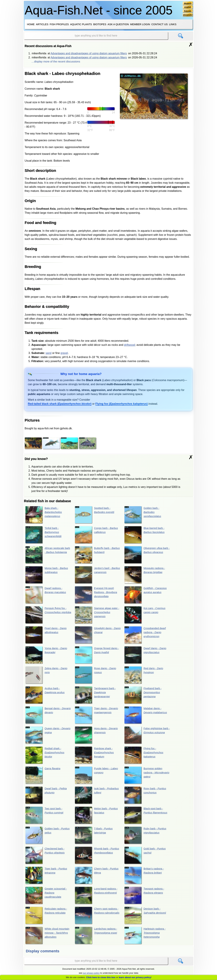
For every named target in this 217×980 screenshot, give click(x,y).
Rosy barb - (146, 797)
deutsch (187, 3)
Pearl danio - (47, 636)
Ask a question (118, 24)
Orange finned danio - (98, 656)
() (60, 404)
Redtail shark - (45, 757)
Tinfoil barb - (44, 535)
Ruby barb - (146, 838)
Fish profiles (59, 24)
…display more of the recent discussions (56, 62)
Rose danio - (96, 676)
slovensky (187, 15)
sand (49, 353)
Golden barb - (143, 515)
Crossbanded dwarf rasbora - (146, 636)
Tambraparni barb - (96, 697)
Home (31, 24)
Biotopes (100, 24)
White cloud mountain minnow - (48, 939)
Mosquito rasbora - (145, 575)
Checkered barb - (46, 858)
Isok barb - (98, 797)
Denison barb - (146, 919)
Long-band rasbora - (97, 898)
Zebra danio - (47, 676)
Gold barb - (146, 858)
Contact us (159, 24)
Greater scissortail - (47, 898)
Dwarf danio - (146, 656)
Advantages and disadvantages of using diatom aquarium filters (89, 53)
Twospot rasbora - (145, 898)
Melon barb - (97, 818)
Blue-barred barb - (145, 535)
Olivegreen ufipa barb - (147, 555)
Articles (42, 24)
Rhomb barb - (98, 858)
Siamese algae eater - (97, 616)
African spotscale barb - (45, 555)
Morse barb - (47, 575)
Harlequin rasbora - (146, 939)
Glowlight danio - (95, 636)
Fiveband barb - (144, 697)
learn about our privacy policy (135, 977)
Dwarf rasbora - (46, 596)
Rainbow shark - (95, 757)
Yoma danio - (47, 656)
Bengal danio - (45, 717)
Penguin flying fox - (47, 616)
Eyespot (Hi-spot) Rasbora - (97, 596)
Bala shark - (44, 515)
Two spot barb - (45, 818)
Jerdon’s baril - (96, 575)
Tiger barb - (47, 878)
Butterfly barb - (95, 555)
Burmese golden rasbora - (146, 777)
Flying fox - (144, 757)
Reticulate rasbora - (47, 919)
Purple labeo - (97, 777)
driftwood (129, 345)
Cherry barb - (97, 878)
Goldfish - (146, 596)
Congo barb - (97, 535)
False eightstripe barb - (147, 737)
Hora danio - (97, 737)
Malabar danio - (146, 717)
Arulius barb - (46, 697)
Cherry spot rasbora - (97, 919)
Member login (140, 24)
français (187, 11)
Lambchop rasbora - (97, 939)
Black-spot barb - (146, 818)
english (187, 7)
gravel (64, 353)
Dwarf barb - (47, 797)
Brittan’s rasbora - (145, 878)
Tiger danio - (97, 717)
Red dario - (144, 676)
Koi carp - (146, 616)
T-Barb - (94, 838)
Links (173, 24)
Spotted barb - (95, 515)
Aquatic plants (81, 24)
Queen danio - (44, 737)
